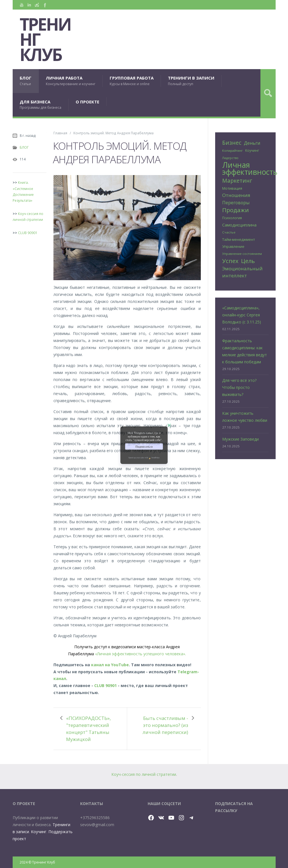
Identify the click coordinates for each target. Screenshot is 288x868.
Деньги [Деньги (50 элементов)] (252, 143)
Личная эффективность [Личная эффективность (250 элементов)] (250, 169)
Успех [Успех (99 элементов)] (230, 261)
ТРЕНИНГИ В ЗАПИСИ (191, 81)
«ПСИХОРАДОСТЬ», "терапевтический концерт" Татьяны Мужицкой (88, 729)
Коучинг (39, 832)
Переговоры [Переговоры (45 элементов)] (236, 203)
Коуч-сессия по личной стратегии (144, 774)
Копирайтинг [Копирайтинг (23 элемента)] (232, 150)
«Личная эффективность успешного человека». (140, 654)
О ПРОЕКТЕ (87, 102)
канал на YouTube (110, 665)
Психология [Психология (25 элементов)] (232, 218)
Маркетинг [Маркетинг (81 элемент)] (237, 181)
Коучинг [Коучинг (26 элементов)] (252, 150)
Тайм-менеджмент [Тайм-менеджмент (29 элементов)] (238, 239)
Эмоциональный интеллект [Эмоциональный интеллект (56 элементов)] (242, 272)
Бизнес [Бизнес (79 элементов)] (232, 143)
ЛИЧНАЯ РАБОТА (71, 81)
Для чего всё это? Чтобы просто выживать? (239, 387)
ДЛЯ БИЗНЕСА (40, 105)
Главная (60, 133)
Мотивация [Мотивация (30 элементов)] (232, 188)
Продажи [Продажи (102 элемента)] (236, 210)
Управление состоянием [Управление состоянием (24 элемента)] (242, 254)
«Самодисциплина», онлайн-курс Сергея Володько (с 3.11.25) (242, 315)
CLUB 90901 (105, 685)
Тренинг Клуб (45, 39)
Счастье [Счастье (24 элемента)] (229, 232)
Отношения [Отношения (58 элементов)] (236, 195)
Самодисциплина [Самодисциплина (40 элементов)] (239, 225)
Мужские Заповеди (240, 439)
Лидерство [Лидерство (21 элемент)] (230, 158)
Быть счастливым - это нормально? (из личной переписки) (165, 725)
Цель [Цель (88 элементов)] (248, 261)
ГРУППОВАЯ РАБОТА (132, 81)
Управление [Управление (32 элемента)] (233, 246)
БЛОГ (26, 81)
